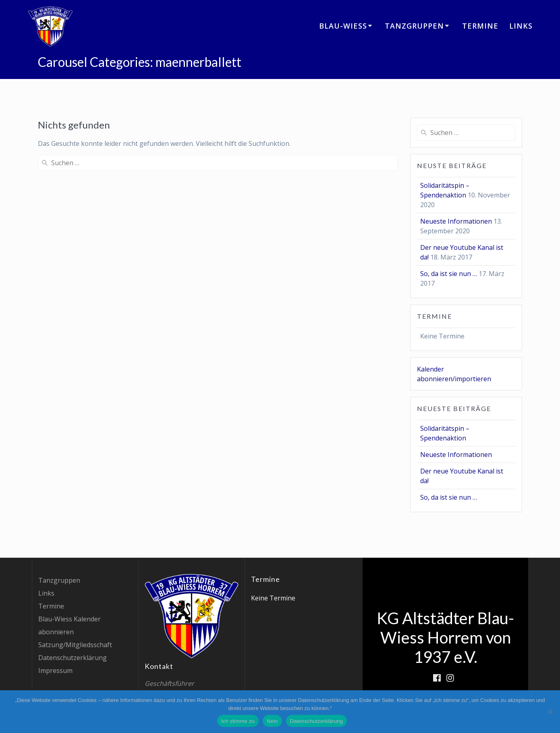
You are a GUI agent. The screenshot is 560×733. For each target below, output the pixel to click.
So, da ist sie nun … (449, 274)
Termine (480, 26)
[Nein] (550, 712)
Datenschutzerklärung (73, 658)
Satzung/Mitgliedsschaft (75, 645)
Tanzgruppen (414, 26)
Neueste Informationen (456, 221)
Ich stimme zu (238, 721)
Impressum (55, 671)
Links (521, 26)
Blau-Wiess (343, 26)
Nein (272, 721)
